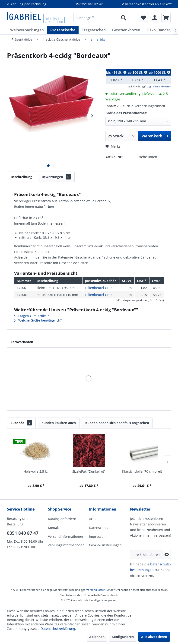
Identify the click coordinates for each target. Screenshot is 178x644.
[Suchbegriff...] (101, 18)
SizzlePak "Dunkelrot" (89, 471)
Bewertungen (56, 177)
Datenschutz (99, 528)
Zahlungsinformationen (66, 545)
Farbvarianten (22, 342)
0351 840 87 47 (23, 533)
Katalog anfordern (62, 519)
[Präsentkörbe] (63, 30)
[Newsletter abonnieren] (167, 554)
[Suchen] (124, 18)
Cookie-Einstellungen (105, 545)
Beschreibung (21, 177)
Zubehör (21, 423)
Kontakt (54, 528)
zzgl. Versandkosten (159, 86)
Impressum (98, 536)
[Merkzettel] (143, 18)
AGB (92, 519)
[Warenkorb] (166, 18)
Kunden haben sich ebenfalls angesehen (117, 423)
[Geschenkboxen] (126, 30)
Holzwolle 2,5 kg (36, 471)
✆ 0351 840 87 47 (89, 4)
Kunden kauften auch (59, 423)
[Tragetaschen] (94, 30)
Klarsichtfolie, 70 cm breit (142, 471)
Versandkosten (96, 590)
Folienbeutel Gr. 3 (99, 288)
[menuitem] (101, 18)
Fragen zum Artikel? (32, 316)
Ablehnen (97, 637)
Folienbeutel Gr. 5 (99, 295)
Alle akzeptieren (154, 637)
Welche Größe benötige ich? (38, 320)
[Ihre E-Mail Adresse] (146, 554)
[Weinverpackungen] (27, 30)
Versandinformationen (65, 536)
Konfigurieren (123, 637)
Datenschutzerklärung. (58, 629)
